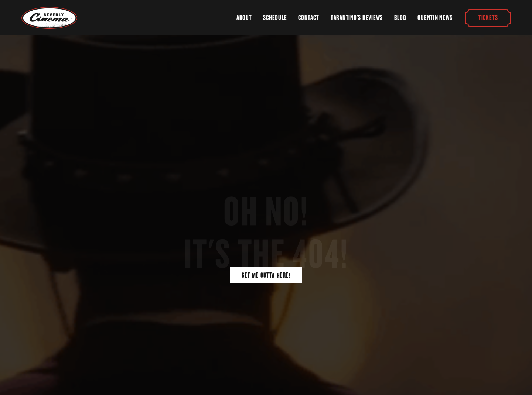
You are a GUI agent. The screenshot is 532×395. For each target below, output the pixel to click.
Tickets (488, 18)
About (244, 18)
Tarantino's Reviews (357, 18)
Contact (308, 18)
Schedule (275, 18)
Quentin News (435, 18)
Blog (400, 18)
